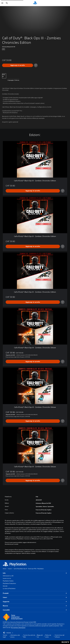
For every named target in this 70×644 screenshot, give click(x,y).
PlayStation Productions (9, 583)
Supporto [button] (35, 602)
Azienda (5, 586)
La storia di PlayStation (9, 588)
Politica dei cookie (48, 636)
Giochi (10, 569)
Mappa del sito (40, 636)
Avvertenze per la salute (12, 544)
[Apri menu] (2, 3)
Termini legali (5, 636)
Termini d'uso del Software (60, 636)
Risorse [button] (35, 606)
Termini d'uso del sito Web (29, 636)
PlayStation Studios (8, 581)
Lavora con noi (7, 578)
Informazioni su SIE (8, 576)
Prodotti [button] (35, 593)
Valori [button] (35, 597)
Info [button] (35, 573)
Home (4, 569)
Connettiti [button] (35, 610)
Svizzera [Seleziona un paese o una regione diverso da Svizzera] (8, 633)
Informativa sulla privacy (15, 636)
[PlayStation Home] (35, 3)
